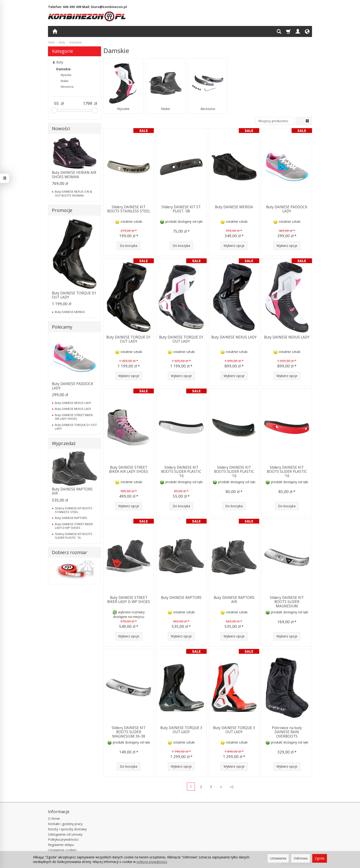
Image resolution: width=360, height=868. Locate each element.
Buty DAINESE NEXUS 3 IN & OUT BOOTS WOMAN (73, 193)
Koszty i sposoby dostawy (67, 829)
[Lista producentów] (275, 121)
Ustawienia (278, 858)
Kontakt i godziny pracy (65, 824)
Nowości (61, 128)
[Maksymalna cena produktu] (87, 104)
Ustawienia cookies (62, 850)
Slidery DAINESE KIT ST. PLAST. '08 (181, 209)
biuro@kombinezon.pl (109, 7)
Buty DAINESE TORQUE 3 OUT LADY (181, 730)
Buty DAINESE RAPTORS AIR (234, 600)
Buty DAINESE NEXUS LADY (234, 337)
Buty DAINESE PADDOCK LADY (287, 209)
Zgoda (320, 858)
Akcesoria (208, 109)
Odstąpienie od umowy (65, 834)
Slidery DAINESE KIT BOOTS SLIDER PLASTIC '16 (181, 472)
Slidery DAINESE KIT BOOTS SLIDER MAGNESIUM (287, 602)
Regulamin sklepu (61, 845)
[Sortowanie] (299, 121)
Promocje (62, 210)
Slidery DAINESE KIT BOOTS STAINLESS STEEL (129, 209)
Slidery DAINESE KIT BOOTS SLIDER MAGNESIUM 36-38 (129, 732)
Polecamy (62, 327)
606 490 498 (72, 7)
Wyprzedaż (64, 443)
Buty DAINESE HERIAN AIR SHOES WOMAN (74, 175)
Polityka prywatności (63, 839)
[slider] (54, 110)
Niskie (165, 109)
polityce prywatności (152, 862)
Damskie (63, 69)
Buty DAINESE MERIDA (234, 207)
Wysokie (123, 109)
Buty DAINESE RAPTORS (181, 598)
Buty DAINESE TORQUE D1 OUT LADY (129, 339)
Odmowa (301, 858)
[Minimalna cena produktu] (56, 104)
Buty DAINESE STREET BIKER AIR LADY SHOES (129, 469)
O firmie (54, 819)
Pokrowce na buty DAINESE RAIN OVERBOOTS (287, 732)
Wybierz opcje (234, 246)
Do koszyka (129, 246)
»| (232, 786)
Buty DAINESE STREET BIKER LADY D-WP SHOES (129, 600)
